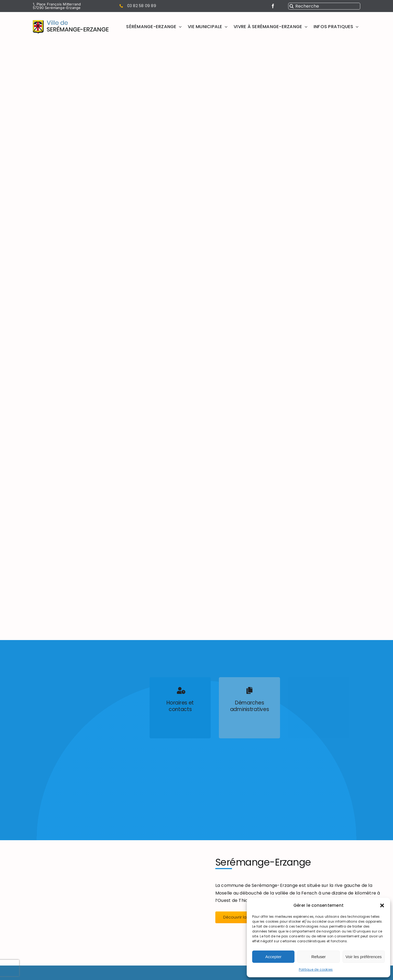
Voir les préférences (364, 957)
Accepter (273, 957)
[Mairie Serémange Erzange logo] (71, 22)
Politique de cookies (316, 969)
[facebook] (273, 6)
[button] (382, 905)
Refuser (319, 957)
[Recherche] (324, 6)
